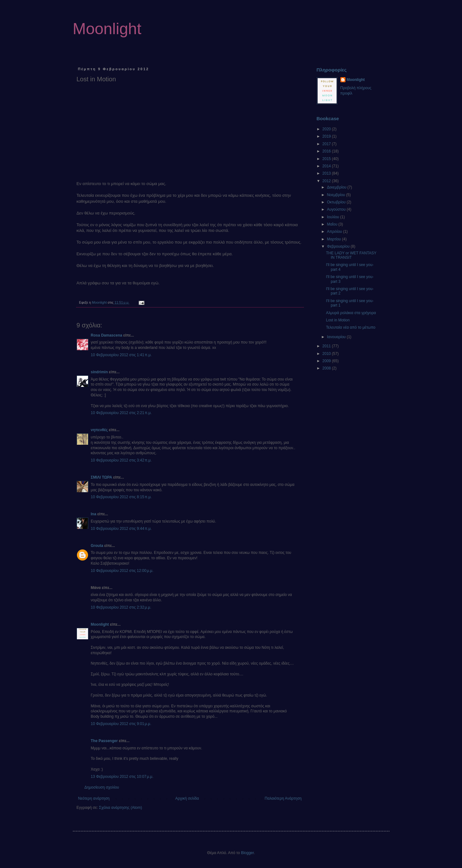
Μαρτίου (334, 239)
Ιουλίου (333, 217)
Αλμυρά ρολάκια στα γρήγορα (351, 313)
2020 (327, 129)
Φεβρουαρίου (339, 246)
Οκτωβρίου (337, 202)
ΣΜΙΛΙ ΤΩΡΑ (102, 477)
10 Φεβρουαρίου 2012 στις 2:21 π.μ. (121, 413)
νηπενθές (99, 430)
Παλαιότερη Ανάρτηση (283, 798)
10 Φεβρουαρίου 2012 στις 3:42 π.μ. (121, 460)
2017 (327, 144)
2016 (327, 151)
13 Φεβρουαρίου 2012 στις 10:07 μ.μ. (122, 777)
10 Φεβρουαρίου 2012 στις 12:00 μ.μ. (122, 571)
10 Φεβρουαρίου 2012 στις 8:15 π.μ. (121, 497)
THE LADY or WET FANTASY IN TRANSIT (351, 255)
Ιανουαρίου (337, 337)
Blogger (247, 853)
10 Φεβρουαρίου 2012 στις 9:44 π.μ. (121, 529)
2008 (327, 368)
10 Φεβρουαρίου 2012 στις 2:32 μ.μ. (121, 607)
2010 (327, 354)
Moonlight (107, 29)
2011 (327, 346)
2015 (327, 159)
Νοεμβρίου (336, 195)
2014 (327, 166)
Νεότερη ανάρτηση (94, 798)
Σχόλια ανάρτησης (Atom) (120, 808)
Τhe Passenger (104, 741)
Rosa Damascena (107, 335)
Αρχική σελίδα (187, 798)
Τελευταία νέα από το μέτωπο (351, 327)
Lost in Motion (338, 320)
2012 (327, 181)
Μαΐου (332, 224)
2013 (327, 173)
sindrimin (99, 372)
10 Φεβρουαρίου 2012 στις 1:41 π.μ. (121, 355)
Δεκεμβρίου (337, 187)
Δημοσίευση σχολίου (102, 787)
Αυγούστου (337, 209)
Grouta (97, 546)
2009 (327, 361)
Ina (94, 514)
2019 (327, 136)
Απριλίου (335, 232)
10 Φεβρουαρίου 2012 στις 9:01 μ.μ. (121, 724)
